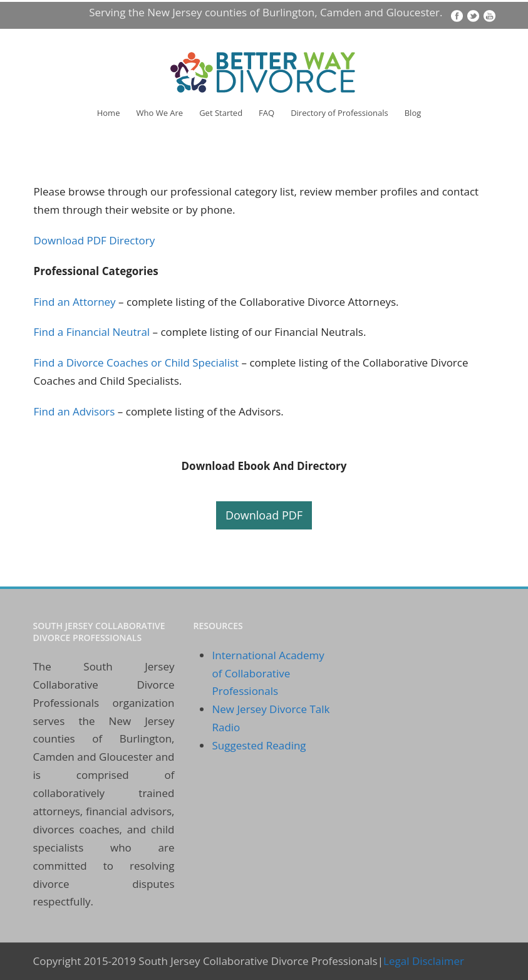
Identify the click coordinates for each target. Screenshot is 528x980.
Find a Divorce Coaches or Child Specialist (137, 362)
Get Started (221, 113)
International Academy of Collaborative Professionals (268, 673)
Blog (413, 113)
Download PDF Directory (95, 240)
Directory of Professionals (339, 113)
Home (109, 113)
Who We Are (159, 113)
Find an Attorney (76, 302)
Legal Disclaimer (424, 961)
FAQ (267, 113)
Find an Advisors (75, 411)
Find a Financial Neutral (92, 332)
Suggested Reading (259, 745)
